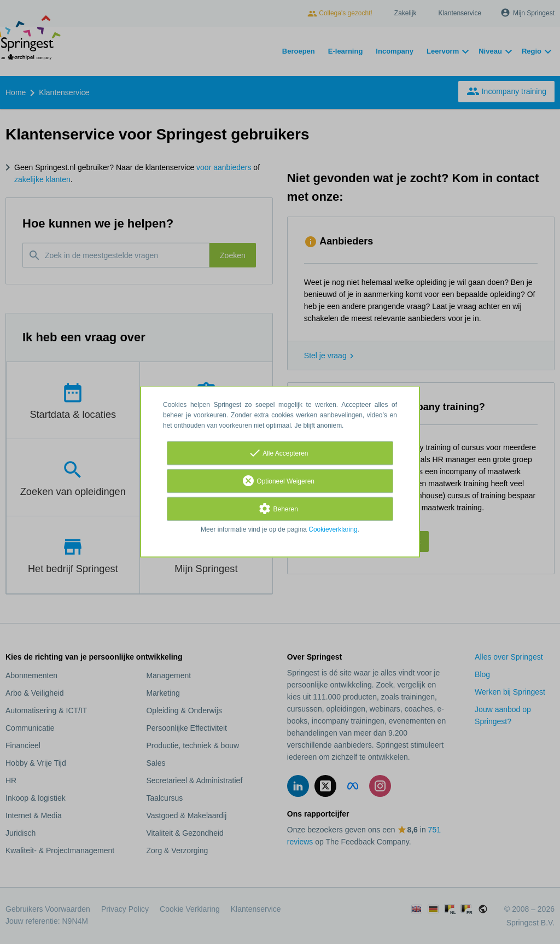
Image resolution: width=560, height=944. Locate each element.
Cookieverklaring (333, 530)
